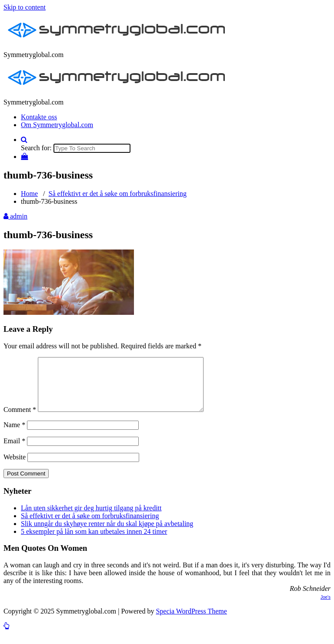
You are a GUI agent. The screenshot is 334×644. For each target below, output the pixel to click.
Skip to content (25, 7)
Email (14, 451)
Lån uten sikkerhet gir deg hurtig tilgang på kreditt (91, 518)
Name (14, 435)
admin (15, 216)
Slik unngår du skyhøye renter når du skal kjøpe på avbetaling (107, 534)
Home (29, 194)
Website (15, 467)
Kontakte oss (39, 117)
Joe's (326, 608)
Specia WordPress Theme (191, 622)
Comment (20, 420)
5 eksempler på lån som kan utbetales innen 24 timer (94, 542)
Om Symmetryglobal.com (57, 125)
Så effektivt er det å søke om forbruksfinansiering (118, 194)
